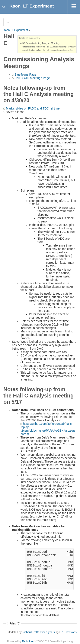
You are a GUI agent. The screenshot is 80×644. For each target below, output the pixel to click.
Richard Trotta (31, 632)
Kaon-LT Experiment (16, 30)
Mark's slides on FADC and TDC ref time (33, 108)
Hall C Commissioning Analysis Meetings (39, 43)
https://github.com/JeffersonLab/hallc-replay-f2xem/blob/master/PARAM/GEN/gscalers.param (48, 429)
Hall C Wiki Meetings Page (32, 78)
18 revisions (69, 632)
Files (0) (15, 623)
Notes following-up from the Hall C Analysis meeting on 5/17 (47, 50)
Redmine (27, 641)
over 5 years (47, 632)
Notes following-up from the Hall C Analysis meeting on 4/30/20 (49, 47)
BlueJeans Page (25, 75)
